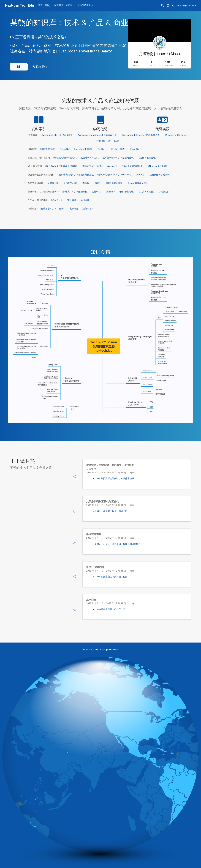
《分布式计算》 (71, 183)
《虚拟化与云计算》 (115, 183)
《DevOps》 (126, 175)
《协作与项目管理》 (148, 158)
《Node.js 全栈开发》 (158, 166)
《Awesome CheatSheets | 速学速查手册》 (97, 135)
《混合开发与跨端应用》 (133, 166)
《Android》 (112, 166)
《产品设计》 (56, 200)
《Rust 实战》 (136, 149)
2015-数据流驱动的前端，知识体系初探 (115, 478)
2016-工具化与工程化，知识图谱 (111, 511)
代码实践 (40, 67)
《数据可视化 (87, 166)
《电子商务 (73, 209)
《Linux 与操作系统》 (137, 183)
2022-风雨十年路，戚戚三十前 (110, 609)
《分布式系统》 (53, 183)
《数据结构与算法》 (88, 158)
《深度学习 (110, 192)
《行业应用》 (164, 192)
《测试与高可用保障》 (107, 175)
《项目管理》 (85, 200)
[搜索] (163, 6)
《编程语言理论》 (48, 149)
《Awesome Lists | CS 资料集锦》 (56, 135)
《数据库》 (86, 183)
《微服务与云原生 (85, 175)
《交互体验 (71, 200)
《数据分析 (82, 192)
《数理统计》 (67, 192)
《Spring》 (140, 175)
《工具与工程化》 (147, 192)
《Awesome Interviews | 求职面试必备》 (141, 135)
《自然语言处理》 (127, 192)
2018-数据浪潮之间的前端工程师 (111, 577)
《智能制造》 (87, 209)
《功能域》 (60, 209)
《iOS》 (100, 166)
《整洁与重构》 (128, 158)
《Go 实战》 (102, 149)
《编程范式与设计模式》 (64, 158)
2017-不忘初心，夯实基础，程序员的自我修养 (118, 544)
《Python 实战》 (118, 149)
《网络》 (98, 183)
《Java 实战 (65, 149)
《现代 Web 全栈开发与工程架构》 (61, 166)
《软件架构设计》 (109, 158)
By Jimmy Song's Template (184, 5)
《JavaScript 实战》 (83, 149)
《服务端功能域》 (65, 175)
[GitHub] (168, 6)
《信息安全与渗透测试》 (160, 175)
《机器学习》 (96, 192)
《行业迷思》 (45, 209)
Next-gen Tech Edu (20, 5)
